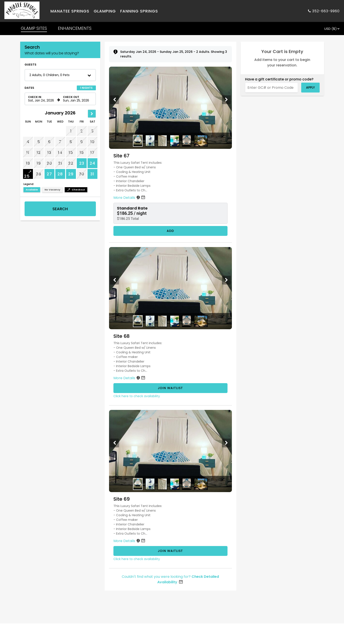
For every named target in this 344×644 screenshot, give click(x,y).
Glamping (105, 11)
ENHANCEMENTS (75, 28)
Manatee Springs (70, 11)
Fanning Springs (139, 11)
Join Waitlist (170, 388)
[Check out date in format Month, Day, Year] (77, 99)
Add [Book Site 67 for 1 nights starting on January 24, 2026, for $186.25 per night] (170, 231)
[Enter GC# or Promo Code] (271, 88)
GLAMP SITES (34, 28)
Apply (310, 87)
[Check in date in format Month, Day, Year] (42, 99)
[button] (60, 75)
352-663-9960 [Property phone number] (326, 11)
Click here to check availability (137, 396)
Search (60, 209)
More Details (130, 198)
